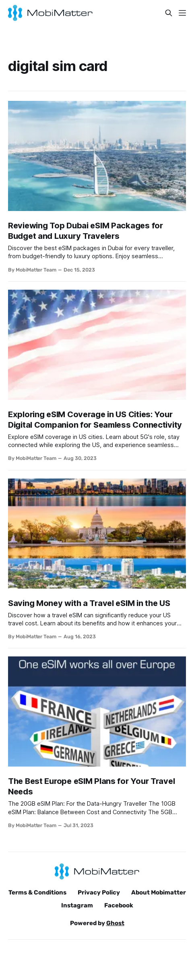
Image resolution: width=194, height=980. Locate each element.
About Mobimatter (159, 892)
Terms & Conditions (37, 892)
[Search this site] (169, 13)
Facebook (119, 905)
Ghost (115, 923)
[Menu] (182, 13)
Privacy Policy (99, 892)
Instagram (77, 905)
